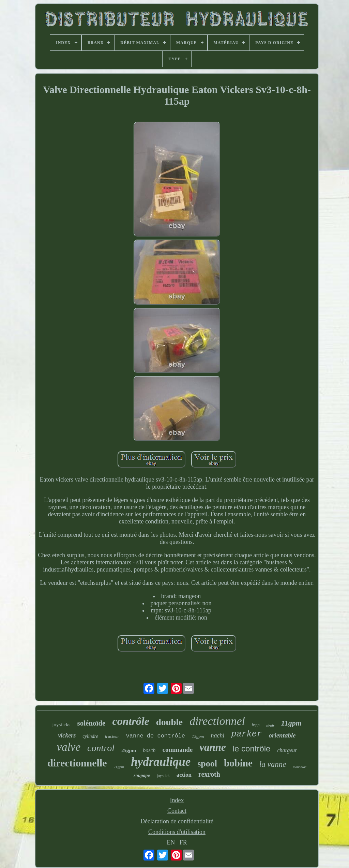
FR (183, 842)
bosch (149, 750)
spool (207, 764)
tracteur (112, 736)
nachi (217, 735)
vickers (67, 735)
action (184, 775)
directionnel (217, 721)
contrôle (131, 721)
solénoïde (92, 723)
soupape (142, 775)
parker (246, 734)
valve (69, 747)
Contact (177, 811)
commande (178, 750)
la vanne (273, 764)
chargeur (287, 750)
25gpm (129, 750)
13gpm (198, 736)
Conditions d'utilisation (177, 832)
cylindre (90, 736)
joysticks (61, 725)
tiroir (270, 726)
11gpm (291, 723)
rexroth (209, 774)
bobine (238, 763)
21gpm (119, 767)
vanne (213, 747)
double (169, 722)
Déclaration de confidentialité (177, 821)
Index (177, 800)
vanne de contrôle (156, 736)
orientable (282, 735)
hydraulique (161, 762)
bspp (256, 725)
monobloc (299, 767)
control (101, 748)
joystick (163, 776)
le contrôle (252, 749)
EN (171, 842)
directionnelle (77, 763)
